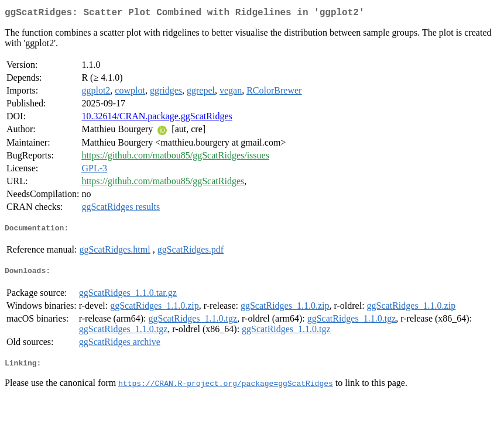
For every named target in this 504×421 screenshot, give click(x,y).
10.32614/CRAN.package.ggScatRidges (157, 118)
